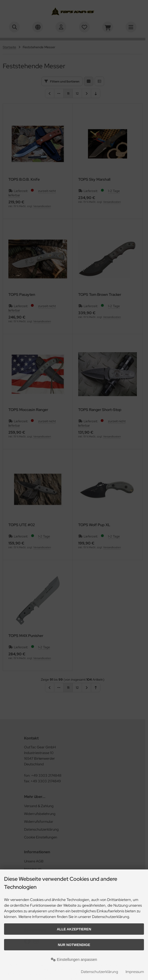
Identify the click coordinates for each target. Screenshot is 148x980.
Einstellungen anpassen (74, 960)
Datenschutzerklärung (99, 972)
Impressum (135, 972)
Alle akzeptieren (74, 929)
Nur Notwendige (74, 945)
